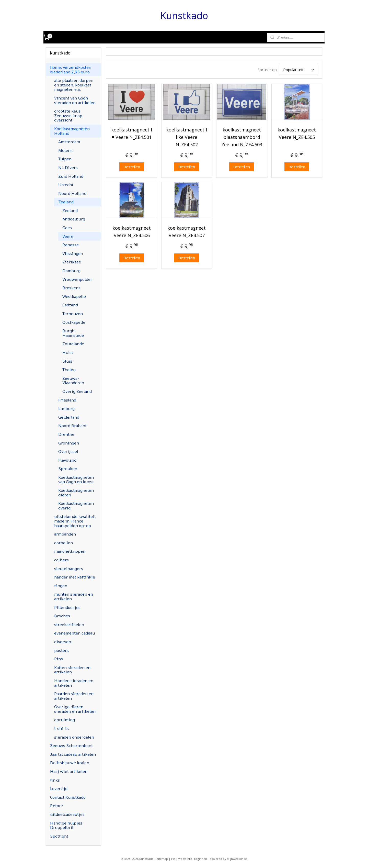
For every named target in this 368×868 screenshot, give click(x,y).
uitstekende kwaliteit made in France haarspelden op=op (75, 521)
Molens (65, 150)
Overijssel (68, 451)
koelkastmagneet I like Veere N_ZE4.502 (187, 137)
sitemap (162, 859)
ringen (61, 586)
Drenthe (66, 434)
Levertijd (59, 788)
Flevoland (67, 460)
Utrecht (66, 185)
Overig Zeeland (77, 391)
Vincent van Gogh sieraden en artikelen (75, 100)
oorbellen (64, 543)
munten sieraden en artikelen (74, 596)
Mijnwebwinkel (237, 859)
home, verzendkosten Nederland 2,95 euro (71, 70)
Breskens (71, 288)
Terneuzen (73, 314)
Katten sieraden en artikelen (72, 670)
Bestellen (131, 167)
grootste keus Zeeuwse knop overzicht (68, 115)
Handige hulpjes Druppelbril (66, 825)
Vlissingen (73, 253)
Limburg (66, 408)
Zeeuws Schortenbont (71, 745)
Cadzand (70, 305)
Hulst (68, 352)
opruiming (65, 720)
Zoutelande (73, 344)
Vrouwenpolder (77, 279)
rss (173, 859)
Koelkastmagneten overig (76, 506)
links (55, 780)
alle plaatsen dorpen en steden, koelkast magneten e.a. (74, 85)
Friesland (67, 400)
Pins (59, 659)
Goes (67, 228)
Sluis (67, 361)
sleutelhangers (69, 569)
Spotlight (59, 836)
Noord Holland (72, 193)
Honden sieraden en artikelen (74, 683)
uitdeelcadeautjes (67, 814)
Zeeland (66, 202)
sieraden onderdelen (74, 737)
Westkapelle (74, 296)
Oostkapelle (74, 322)
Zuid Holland (71, 176)
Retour (57, 806)
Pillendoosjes (67, 607)
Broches (62, 616)
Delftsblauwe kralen (70, 763)
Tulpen (65, 159)
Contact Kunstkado (68, 797)
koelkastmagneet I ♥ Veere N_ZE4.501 (132, 133)
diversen (63, 642)
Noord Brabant (72, 426)
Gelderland (69, 417)
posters (61, 650)
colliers (61, 560)
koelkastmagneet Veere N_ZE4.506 (132, 232)
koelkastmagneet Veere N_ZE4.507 (187, 232)
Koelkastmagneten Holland (72, 131)
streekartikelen (69, 625)
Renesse (71, 245)
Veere (68, 236)
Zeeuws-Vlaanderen (73, 381)
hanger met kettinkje (75, 577)
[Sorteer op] (298, 70)
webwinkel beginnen (193, 859)
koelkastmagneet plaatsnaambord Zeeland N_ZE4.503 (242, 137)
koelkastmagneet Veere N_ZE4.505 (297, 133)
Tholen (69, 370)
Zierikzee (72, 262)
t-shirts (61, 728)
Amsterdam (69, 142)
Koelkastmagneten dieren (76, 493)
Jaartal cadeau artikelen (73, 754)
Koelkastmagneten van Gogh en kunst (76, 480)
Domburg (71, 271)
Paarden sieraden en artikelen (74, 696)
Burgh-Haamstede (73, 333)
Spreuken (68, 469)
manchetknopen (70, 551)
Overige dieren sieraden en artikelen (75, 709)
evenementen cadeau (74, 633)
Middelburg (74, 219)
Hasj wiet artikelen (69, 771)
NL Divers (68, 168)
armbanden (65, 534)
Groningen (69, 443)
